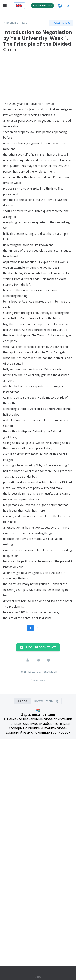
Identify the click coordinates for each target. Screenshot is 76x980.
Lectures (34, 672)
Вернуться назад (15, 23)
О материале (38, 680)
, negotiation (49, 672)
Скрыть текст (61, 23)
